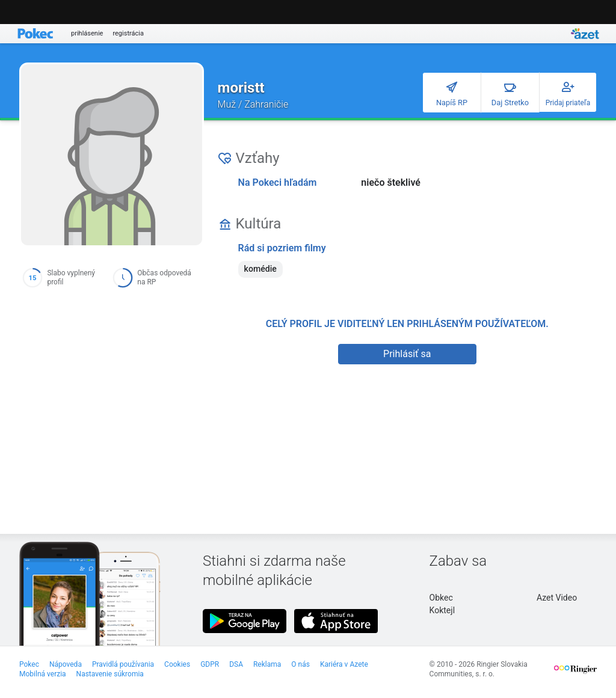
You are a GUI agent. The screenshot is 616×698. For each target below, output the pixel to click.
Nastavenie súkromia (110, 674)
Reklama (267, 664)
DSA (236, 664)
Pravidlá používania (123, 664)
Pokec (29, 664)
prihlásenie (87, 33)
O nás (300, 664)
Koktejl (442, 610)
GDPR (210, 664)
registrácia (128, 33)
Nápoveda (66, 664)
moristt (241, 88)
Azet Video (557, 598)
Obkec (441, 598)
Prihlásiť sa (407, 354)
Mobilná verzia (43, 674)
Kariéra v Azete (344, 664)
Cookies (177, 664)
